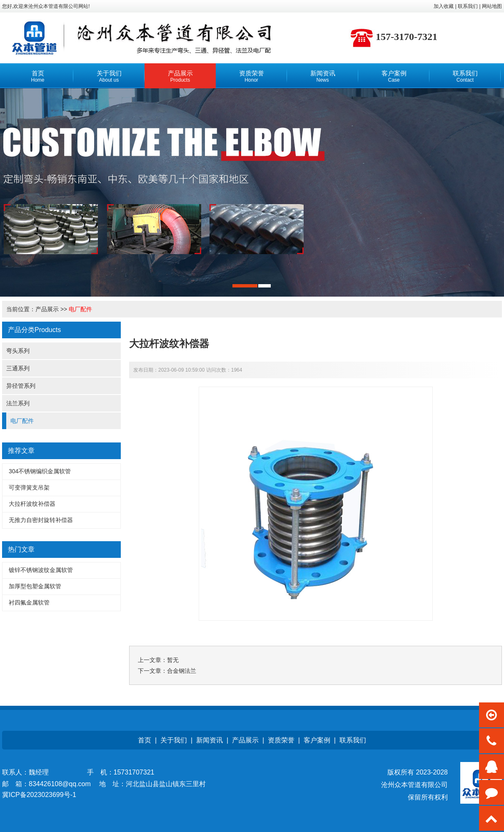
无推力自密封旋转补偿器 (41, 520)
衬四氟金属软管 (29, 602)
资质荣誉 (281, 740)
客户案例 (317, 740)
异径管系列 (21, 386)
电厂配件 (80, 309)
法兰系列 (18, 403)
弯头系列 (18, 351)
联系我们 (353, 740)
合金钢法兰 (182, 671)
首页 (145, 740)
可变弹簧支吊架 (29, 487)
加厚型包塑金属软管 (35, 586)
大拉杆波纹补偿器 (32, 504)
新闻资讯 (210, 740)
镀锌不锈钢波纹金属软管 (41, 570)
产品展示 (47, 309)
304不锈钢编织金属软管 (40, 471)
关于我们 (174, 740)
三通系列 (18, 368)
